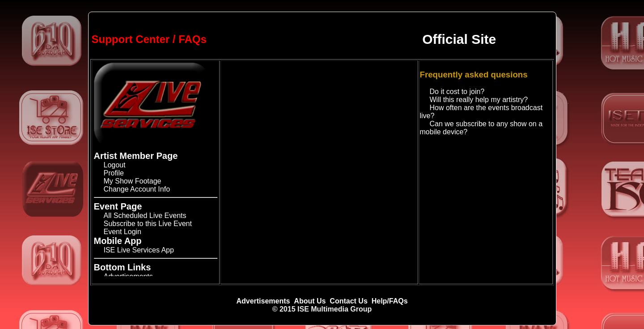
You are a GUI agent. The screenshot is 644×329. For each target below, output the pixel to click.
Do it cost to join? (457, 92)
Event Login (123, 232)
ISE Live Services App (139, 250)
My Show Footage (133, 181)
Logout (115, 165)
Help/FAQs (390, 301)
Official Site (459, 39)
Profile (114, 173)
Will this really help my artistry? (479, 100)
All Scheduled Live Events (145, 216)
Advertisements (263, 301)
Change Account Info (137, 189)
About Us (310, 301)
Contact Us (348, 301)
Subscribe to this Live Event (148, 224)
